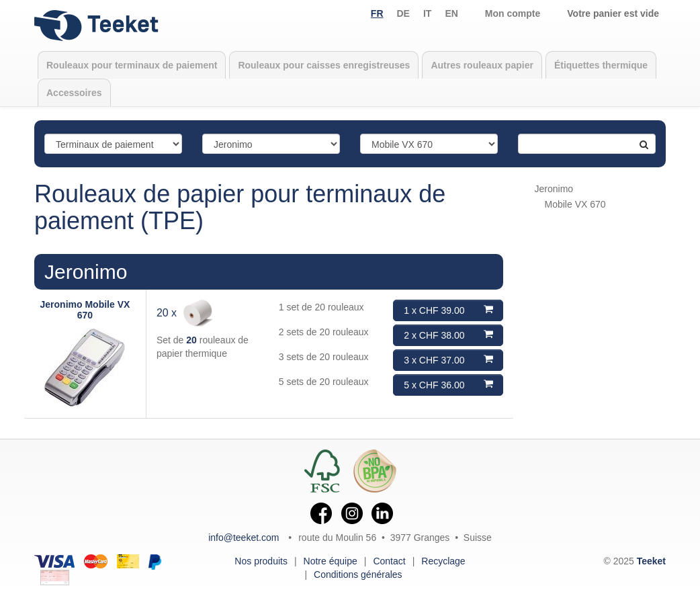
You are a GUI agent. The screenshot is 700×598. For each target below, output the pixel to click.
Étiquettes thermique (601, 65)
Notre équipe (331, 561)
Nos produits (261, 561)
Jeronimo (86, 272)
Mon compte (513, 13)
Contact (389, 561)
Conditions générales (358, 574)
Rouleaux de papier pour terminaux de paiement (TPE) (240, 207)
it (427, 13)
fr (377, 13)
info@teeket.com (244, 538)
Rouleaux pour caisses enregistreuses (324, 65)
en (451, 13)
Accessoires (74, 93)
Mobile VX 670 (575, 204)
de (403, 13)
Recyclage (443, 561)
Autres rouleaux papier (482, 65)
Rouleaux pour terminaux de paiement (132, 65)
